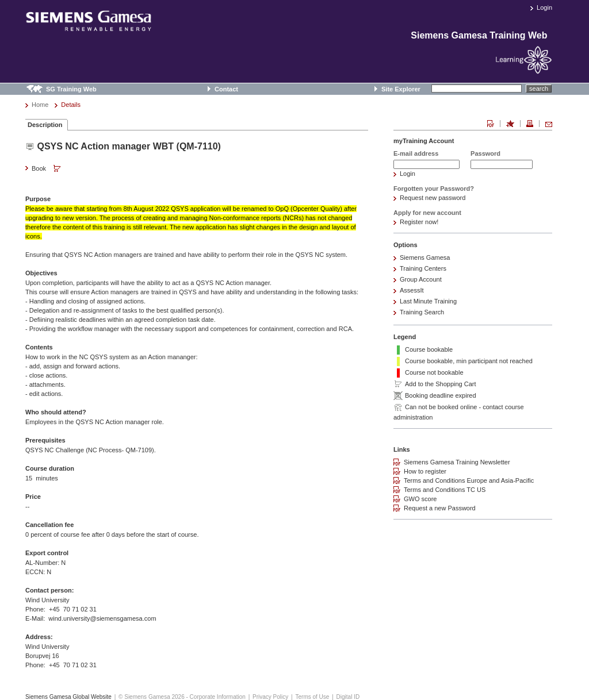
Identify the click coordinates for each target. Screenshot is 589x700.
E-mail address (416, 153)
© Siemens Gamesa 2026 (152, 697)
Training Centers (423, 268)
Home (40, 105)
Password (485, 153)
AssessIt (412, 290)
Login (544, 7)
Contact (226, 89)
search (539, 89)
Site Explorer (401, 89)
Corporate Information (218, 697)
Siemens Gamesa (425, 257)
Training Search (422, 312)
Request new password (433, 198)
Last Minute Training (428, 301)
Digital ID (348, 697)
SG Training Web (71, 89)
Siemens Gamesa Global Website (68, 697)
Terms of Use (312, 697)
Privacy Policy (270, 697)
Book (47, 169)
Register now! (419, 222)
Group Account (421, 279)
